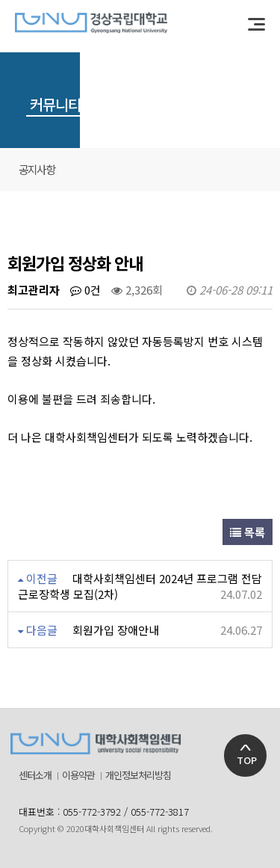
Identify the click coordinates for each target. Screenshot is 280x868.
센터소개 (35, 775)
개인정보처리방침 (138, 775)
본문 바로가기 (0, 0)
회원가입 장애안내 (116, 630)
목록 (248, 532)
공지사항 (37, 169)
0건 (85, 290)
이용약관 (78, 775)
